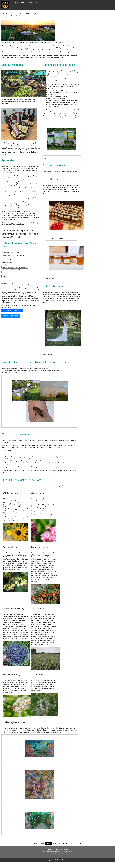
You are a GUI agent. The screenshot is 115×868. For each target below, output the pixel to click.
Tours (73, 843)
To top (79, 843)
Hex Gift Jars (50, 278)
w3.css (52, 860)
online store (17, 18)
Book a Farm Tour (11, 316)
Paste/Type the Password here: (11, 270)
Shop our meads (40, 14)
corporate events (46, 370)
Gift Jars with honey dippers (55, 238)
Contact (31, 2)
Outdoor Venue (47, 354)
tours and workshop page (9, 372)
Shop (35, 843)
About (49, 843)
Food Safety (57, 843)
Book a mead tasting (12, 310)
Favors (42, 843)
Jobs (38, 2)
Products (23, 2)
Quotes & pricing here (49, 187)
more (63, 57)
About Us (15, 2)
